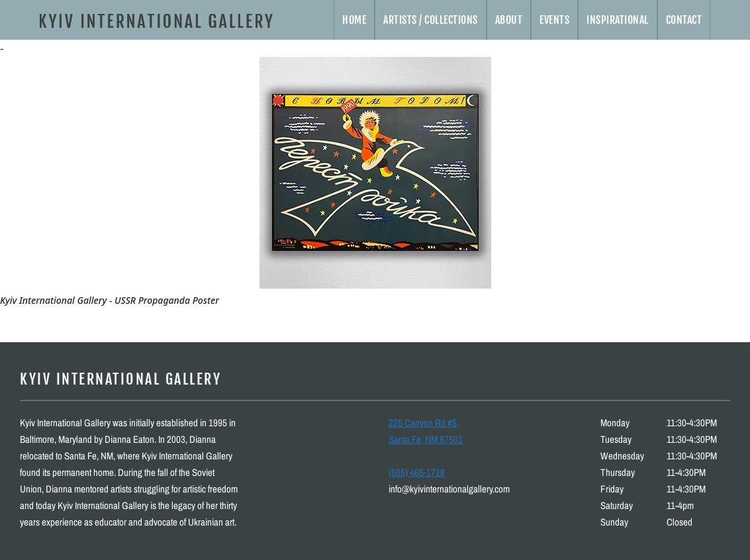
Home (354, 20)
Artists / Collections (431, 20)
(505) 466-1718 (417, 472)
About (509, 20)
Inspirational (618, 20)
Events (554, 20)
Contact (684, 20)
